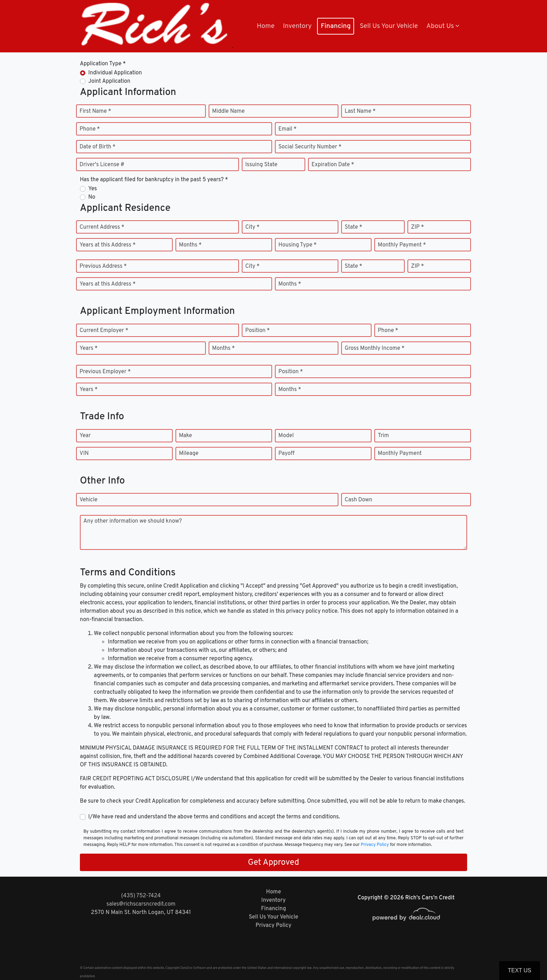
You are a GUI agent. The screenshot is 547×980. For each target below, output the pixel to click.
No (92, 197)
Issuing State (261, 165)
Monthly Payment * (402, 245)
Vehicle (88, 500)
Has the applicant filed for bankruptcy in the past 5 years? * (154, 180)
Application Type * (103, 64)
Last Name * (360, 111)
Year (85, 436)
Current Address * (102, 227)
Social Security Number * (310, 147)
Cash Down (358, 500)
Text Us (520, 970)
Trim (383, 436)
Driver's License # (102, 165)
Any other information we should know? (133, 521)
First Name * (95, 111)
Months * (190, 245)
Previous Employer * (105, 372)
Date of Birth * (98, 147)
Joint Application (109, 81)
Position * (257, 331)
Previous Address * (103, 266)
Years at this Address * (108, 245)
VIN (84, 454)
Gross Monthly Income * (374, 348)
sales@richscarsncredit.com (141, 904)
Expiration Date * (333, 165)
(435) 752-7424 (141, 896)
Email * (287, 129)
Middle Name (228, 111)
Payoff (286, 454)
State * (353, 227)
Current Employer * (104, 331)
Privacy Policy (375, 845)
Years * (89, 348)
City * (252, 227)
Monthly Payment (400, 454)
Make (185, 436)
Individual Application (115, 73)
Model (286, 436)
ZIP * (417, 227)
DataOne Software (193, 968)
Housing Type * (298, 245)
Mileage (189, 454)
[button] (443, 26)
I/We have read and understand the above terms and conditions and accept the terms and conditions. (214, 817)
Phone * (90, 129)
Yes (93, 189)
